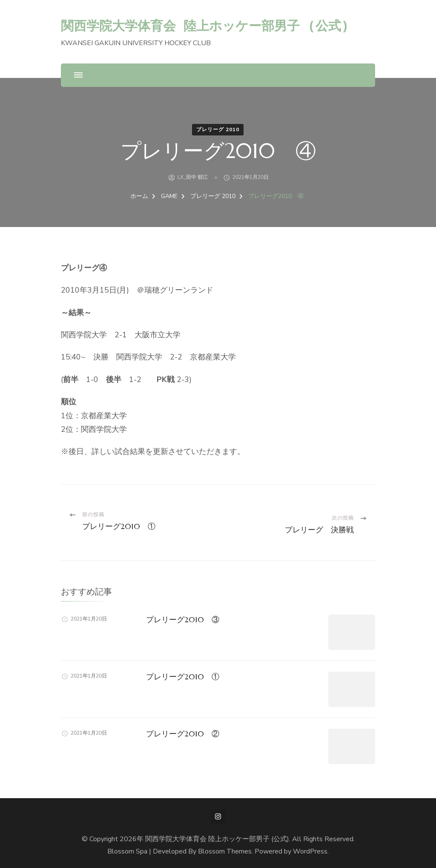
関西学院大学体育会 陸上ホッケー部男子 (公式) (205, 25)
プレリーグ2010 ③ (183, 619)
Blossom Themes (225, 851)
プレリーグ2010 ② (183, 734)
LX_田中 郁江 (193, 177)
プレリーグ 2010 (218, 129)
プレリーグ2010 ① (183, 677)
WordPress (310, 851)
